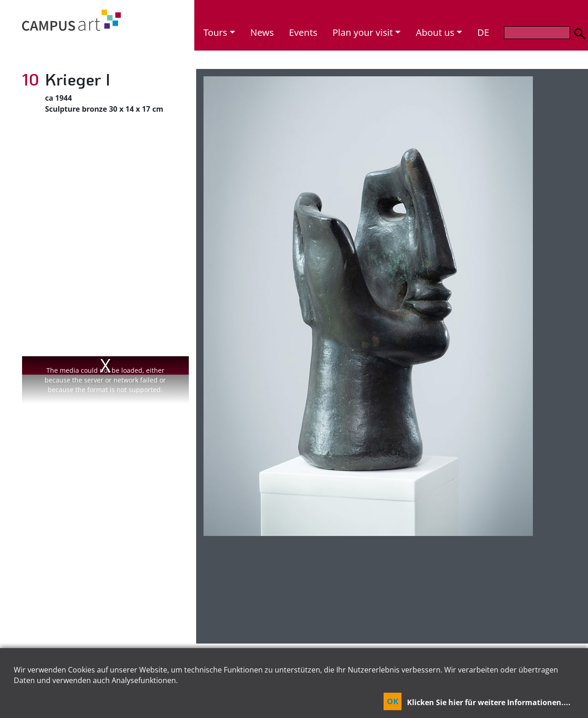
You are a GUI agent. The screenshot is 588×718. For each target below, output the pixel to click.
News (262, 32)
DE (483, 32)
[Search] (537, 33)
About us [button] (435, 32)
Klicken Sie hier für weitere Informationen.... (489, 702)
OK (393, 701)
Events (303, 32)
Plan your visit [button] (363, 32)
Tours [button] (215, 32)
